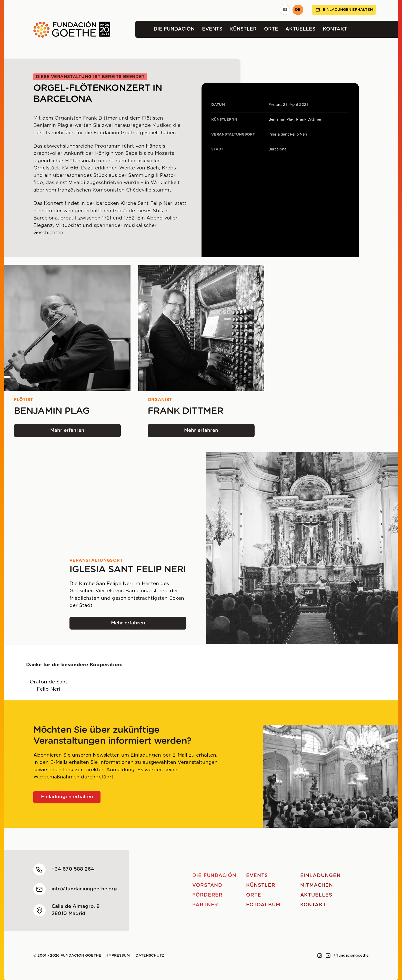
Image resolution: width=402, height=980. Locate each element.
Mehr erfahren (76, 432)
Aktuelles (300, 29)
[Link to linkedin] (328, 956)
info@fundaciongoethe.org (84, 889)
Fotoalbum (263, 905)
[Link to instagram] (320, 956)
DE (298, 10)
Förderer (208, 895)
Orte (271, 29)
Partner (205, 905)
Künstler (243, 29)
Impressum (118, 956)
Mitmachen (317, 885)
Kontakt (335, 29)
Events (212, 29)
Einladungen (320, 876)
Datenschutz (150, 956)
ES (285, 10)
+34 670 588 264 (73, 869)
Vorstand (207, 885)
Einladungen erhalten (344, 10)
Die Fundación (174, 29)
